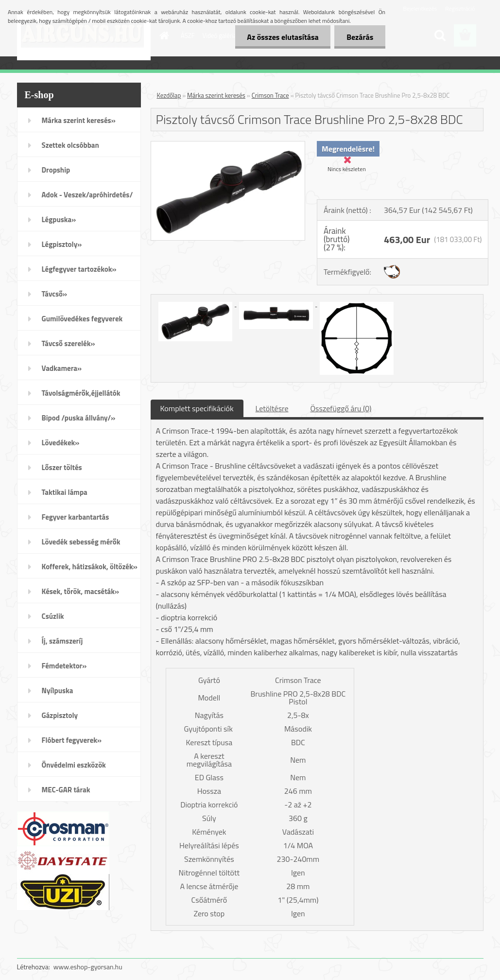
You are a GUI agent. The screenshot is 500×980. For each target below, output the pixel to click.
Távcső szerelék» (69, 343)
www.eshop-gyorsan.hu (88, 967)
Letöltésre (272, 408)
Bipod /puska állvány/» (79, 418)
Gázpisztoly (60, 715)
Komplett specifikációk (197, 408)
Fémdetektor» (64, 666)
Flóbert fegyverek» (72, 740)
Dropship (56, 170)
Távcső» (55, 294)
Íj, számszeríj (62, 641)
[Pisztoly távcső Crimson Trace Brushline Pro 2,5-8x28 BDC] (228, 145)
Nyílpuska (58, 691)
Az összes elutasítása (283, 37)
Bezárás (360, 37)
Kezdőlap (169, 95)
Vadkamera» (62, 368)
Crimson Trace (270, 95)
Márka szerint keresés (216, 95)
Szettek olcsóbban (70, 145)
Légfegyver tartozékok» (79, 269)
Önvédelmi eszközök (74, 765)
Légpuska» (59, 219)
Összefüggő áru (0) (341, 408)
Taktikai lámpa (65, 492)
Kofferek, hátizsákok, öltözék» (90, 567)
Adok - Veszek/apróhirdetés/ (87, 195)
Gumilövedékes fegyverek (82, 319)
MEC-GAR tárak (66, 790)
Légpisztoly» (62, 244)
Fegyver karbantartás (76, 517)
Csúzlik (53, 616)
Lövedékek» (61, 443)
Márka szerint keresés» (79, 120)
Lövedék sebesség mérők (81, 542)
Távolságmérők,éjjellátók (81, 393)
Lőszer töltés (62, 467)
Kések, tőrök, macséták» (81, 591)
